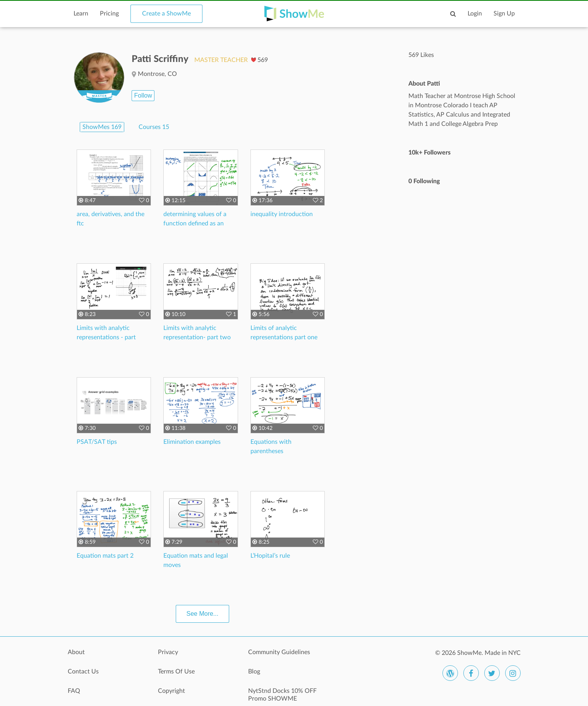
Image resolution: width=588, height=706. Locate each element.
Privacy (168, 652)
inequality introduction (282, 214)
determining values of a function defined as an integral (195, 223)
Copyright (171, 691)
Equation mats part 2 (105, 556)
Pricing (109, 14)
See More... (203, 614)
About (76, 652)
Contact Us (83, 672)
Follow (143, 95)
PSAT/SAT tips (97, 442)
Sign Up (504, 14)
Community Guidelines (279, 652)
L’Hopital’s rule (270, 556)
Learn (81, 14)
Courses (154, 127)
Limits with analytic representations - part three (106, 337)
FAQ (74, 691)
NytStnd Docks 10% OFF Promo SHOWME (282, 695)
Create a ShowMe (166, 14)
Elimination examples (192, 442)
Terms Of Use (176, 672)
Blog (254, 672)
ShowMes (102, 127)
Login (475, 14)
